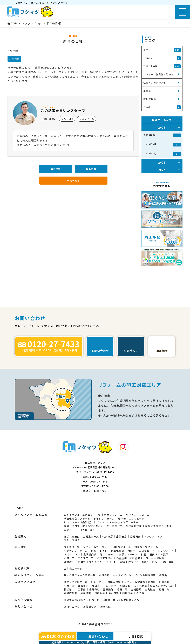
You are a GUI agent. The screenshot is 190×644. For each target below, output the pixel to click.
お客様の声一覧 (73, 569)
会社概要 (135, 536)
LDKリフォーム (122, 547)
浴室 (94, 551)
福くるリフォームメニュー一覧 (82, 515)
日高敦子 (100, 593)
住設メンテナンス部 (162, 586)
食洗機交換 (90, 554)
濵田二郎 (122, 589)
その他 (140, 593)
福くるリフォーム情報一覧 (80, 575)
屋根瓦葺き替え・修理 (158, 526)
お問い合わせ (72, 606)
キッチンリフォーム (138, 515)
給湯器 (132, 551)
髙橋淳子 (128, 593)
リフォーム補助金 (154, 558)
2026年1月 (162, 154)
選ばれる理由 (72, 536)
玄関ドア (69, 558)
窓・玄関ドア (115, 526)
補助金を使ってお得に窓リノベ (121, 600)
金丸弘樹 (150, 589)
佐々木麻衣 (140, 586)
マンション (96, 562)
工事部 (82, 589)
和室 (144, 554)
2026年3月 (162, 135)
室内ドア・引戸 (159, 554)
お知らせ (96, 582)
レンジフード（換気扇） (78, 522)
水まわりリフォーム (146, 547)
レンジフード (166, 551)
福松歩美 (86, 593)
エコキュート (147, 551)
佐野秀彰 (94, 589)
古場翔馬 (136, 589)
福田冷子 (97, 586)
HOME (19, 508)
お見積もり (90, 606)
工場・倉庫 (167, 562)
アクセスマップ (153, 536)
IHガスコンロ (72, 554)
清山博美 (114, 593)
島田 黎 (164, 589)
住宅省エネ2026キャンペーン (82, 600)
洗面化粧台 (118, 551)
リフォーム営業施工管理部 (140, 582)
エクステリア (86, 558)
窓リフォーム (108, 554)
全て (162, 50)
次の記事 (91, 169)
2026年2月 (162, 145)
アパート (111, 562)
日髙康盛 (164, 582)
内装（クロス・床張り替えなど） (84, 526)
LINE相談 (105, 606)
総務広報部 (70, 593)
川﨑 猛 (69, 586)
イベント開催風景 (145, 575)
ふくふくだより (122, 575)
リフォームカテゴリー (96, 547)
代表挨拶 (108, 536)
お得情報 (104, 575)
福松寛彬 (83, 586)
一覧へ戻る (73, 181)
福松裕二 (69, 589)
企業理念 (121, 536)
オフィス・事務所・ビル (143, 562)
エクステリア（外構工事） (80, 530)
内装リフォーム (128, 554)
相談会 (163, 575)
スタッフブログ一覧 (76, 582)
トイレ (104, 551)
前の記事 (56, 169)
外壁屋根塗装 (134, 526)
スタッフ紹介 (72, 540)
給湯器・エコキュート (131, 519)
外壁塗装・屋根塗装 (128, 558)
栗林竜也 (111, 586)
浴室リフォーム (113, 515)
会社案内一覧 (91, 536)
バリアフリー (105, 558)
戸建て (82, 562)
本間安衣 (125, 586)
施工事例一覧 (72, 547)
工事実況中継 (113, 582)
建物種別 (69, 562)
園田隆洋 (108, 589)
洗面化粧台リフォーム (77, 519)
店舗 (122, 562)
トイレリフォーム (104, 519)
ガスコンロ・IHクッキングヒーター (117, 522)
